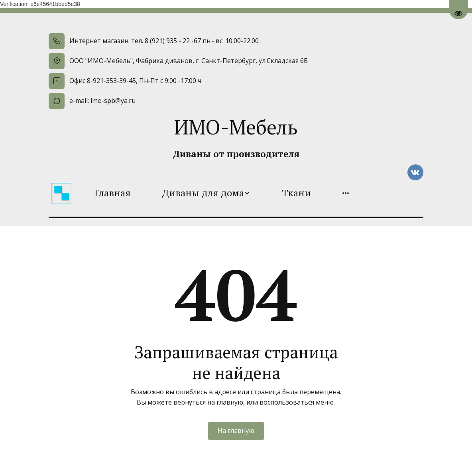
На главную (236, 431)
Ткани (296, 193)
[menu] (222, 193)
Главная (113, 193)
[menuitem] (113, 193)
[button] (206, 193)
